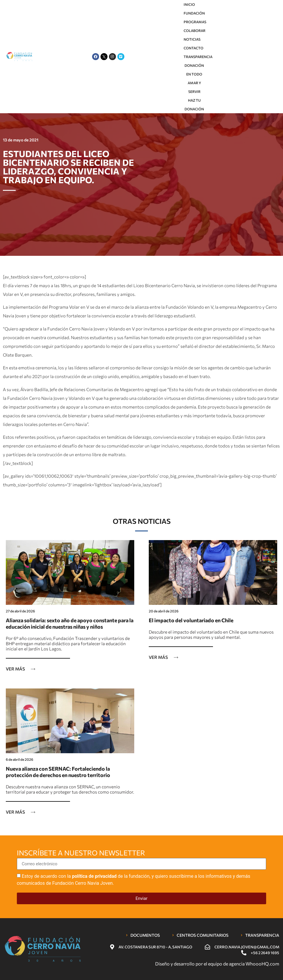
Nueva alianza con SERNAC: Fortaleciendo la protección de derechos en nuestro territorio (58, 772)
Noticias (192, 39)
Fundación (194, 13)
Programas (195, 22)
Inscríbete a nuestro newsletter (81, 853)
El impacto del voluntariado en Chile (191, 620)
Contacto (194, 48)
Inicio (189, 4)
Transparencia (198, 57)
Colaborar (195, 30)
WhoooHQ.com (262, 964)
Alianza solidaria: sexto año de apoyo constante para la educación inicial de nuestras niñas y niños (70, 623)
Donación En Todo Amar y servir (194, 78)
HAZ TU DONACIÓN (194, 105)
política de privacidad (94, 876)
